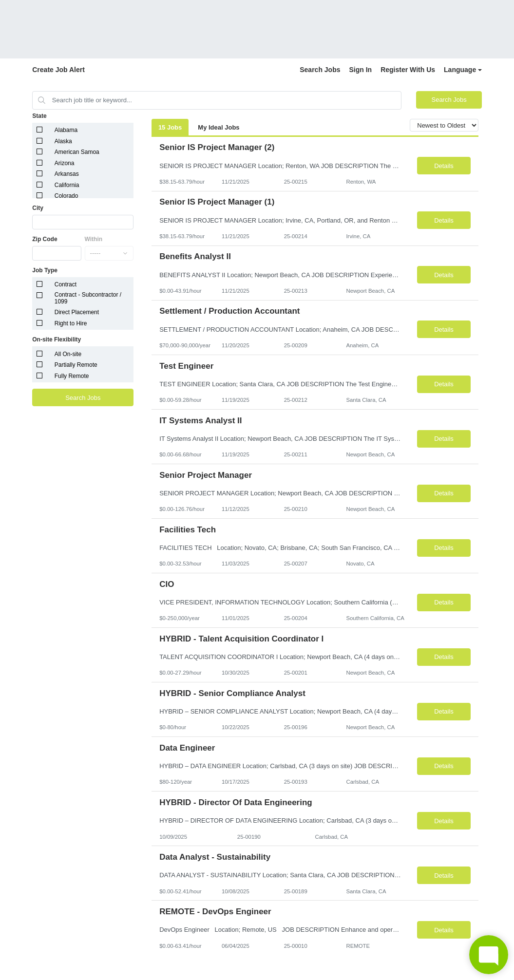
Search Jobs (320, 70)
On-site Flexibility (57, 339)
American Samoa (77, 152)
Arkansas (67, 174)
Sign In (361, 70)
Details (444, 166)
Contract (66, 284)
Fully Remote (72, 376)
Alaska (63, 141)
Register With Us (408, 70)
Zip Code (45, 239)
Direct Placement (77, 312)
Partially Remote (76, 365)
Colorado (67, 196)
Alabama (66, 130)
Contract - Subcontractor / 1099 (88, 298)
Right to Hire (71, 323)
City (38, 208)
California (67, 185)
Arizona (65, 163)
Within (94, 239)
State (39, 116)
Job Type (45, 270)
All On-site (68, 354)
